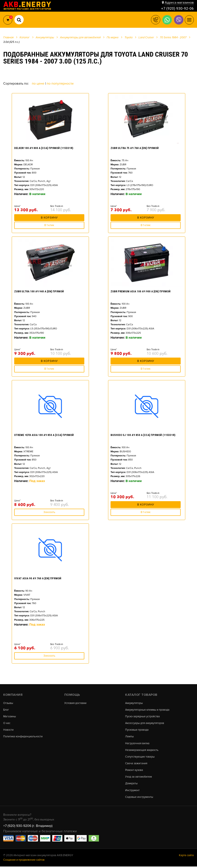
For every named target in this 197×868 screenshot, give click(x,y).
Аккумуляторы (134, 703)
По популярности (60, 84)
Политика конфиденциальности (23, 737)
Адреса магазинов (179, 3)
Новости (8, 730)
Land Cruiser (146, 37)
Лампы (129, 737)
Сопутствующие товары (140, 758)
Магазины (10, 717)
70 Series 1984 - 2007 (173, 37)
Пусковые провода (137, 730)
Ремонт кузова (134, 771)
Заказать (49, 512)
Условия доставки (75, 703)
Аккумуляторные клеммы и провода (148, 710)
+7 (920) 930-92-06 (177, 9)
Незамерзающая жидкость (142, 751)
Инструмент (132, 792)
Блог (6, 710)
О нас (7, 724)
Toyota (129, 37)
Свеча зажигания (136, 764)
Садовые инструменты (139, 798)
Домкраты (132, 785)
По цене (38, 84)
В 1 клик (49, 225)
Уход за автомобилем (139, 778)
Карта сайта (186, 857)
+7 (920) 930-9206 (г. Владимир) (28, 827)
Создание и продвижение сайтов (24, 861)
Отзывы (8, 703)
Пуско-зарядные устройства (143, 717)
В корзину (49, 218)
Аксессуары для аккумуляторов (145, 724)
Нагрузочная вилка (138, 744)
